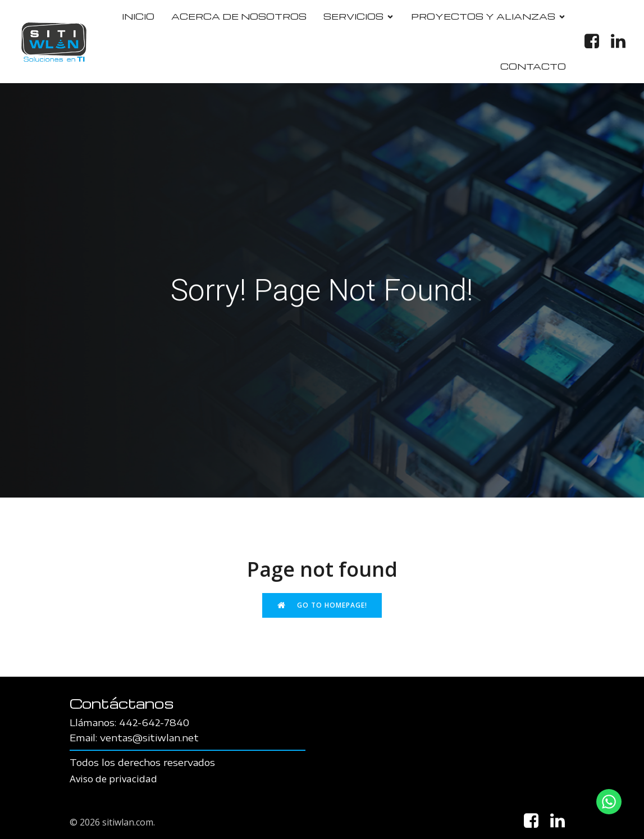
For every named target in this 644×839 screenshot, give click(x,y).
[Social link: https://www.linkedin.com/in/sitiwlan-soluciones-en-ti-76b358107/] (622, 42)
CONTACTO (533, 66)
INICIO (138, 16)
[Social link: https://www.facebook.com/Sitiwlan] (596, 42)
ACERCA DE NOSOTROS (239, 16)
